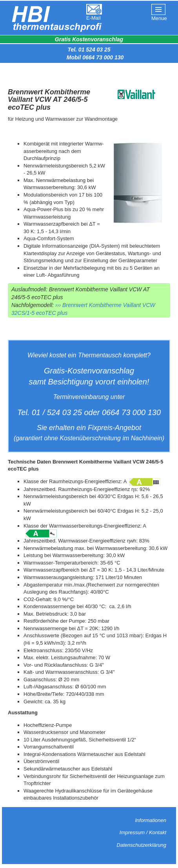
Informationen (151, 820)
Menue (159, 18)
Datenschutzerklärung (142, 845)
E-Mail (94, 18)
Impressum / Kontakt (143, 832)
